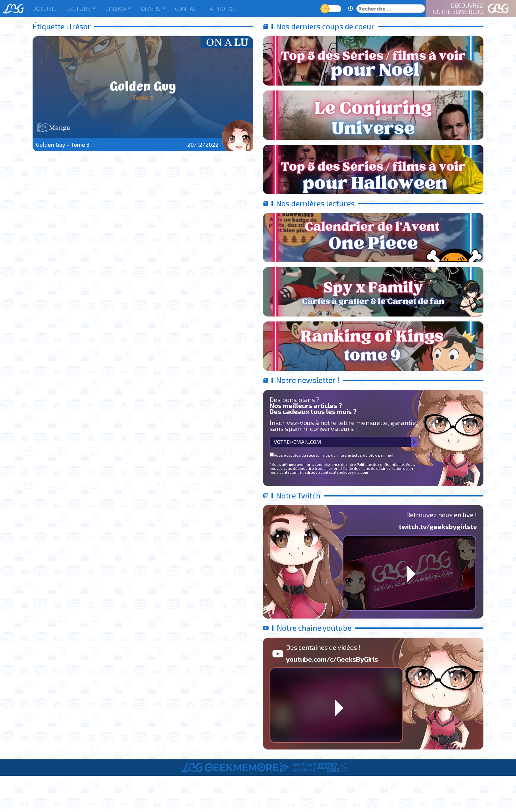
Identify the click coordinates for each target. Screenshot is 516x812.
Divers (151, 9)
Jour (326, 8)
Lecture (78, 9)
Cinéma (116, 9)
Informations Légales (287, 801)
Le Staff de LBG (232, 801)
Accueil (45, 9)
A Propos (223, 9)
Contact (187, 9)
